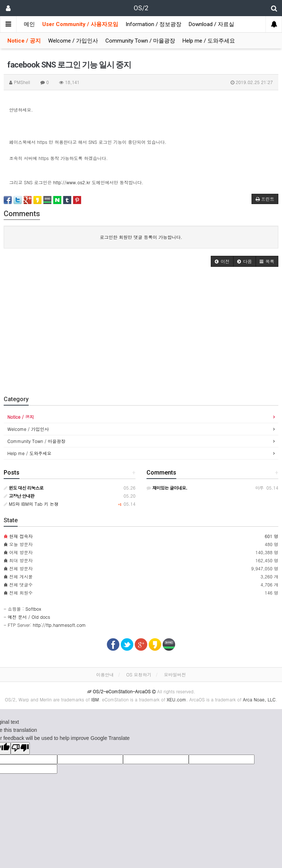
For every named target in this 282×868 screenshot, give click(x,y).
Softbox (33, 609)
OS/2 (141, 8)
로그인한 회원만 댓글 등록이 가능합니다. (141, 237)
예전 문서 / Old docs (29, 617)
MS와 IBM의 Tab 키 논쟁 (31, 504)
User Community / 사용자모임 (80, 24)
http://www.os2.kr (72, 182)
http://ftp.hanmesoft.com (59, 625)
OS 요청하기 (139, 674)
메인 (29, 24)
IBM (95, 699)
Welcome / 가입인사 (73, 41)
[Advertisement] (141, 329)
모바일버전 (175, 674)
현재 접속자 (21, 536)
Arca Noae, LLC (259, 699)
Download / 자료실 (211, 24)
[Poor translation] (20, 748)
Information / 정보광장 (153, 24)
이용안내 (105, 674)
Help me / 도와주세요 (209, 41)
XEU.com (176, 699)
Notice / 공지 (24, 41)
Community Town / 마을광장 (140, 41)
